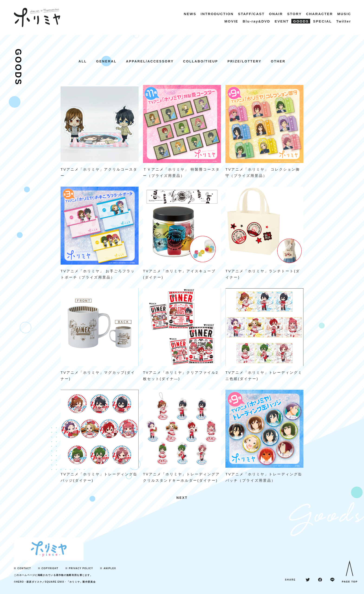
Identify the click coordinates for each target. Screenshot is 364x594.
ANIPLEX (110, 568)
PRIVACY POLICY (81, 568)
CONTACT (24, 568)
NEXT (182, 498)
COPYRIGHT (50, 568)
